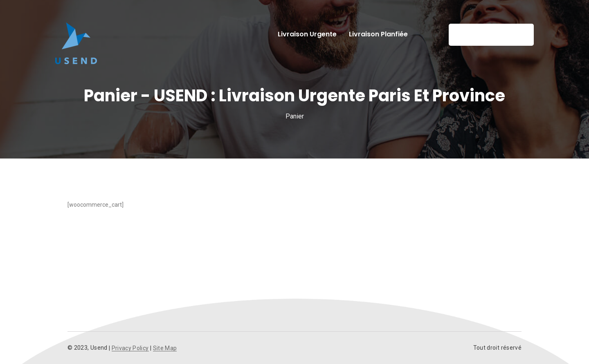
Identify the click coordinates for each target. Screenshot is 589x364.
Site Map (165, 348)
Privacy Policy (130, 348)
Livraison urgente (307, 34)
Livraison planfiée (378, 34)
